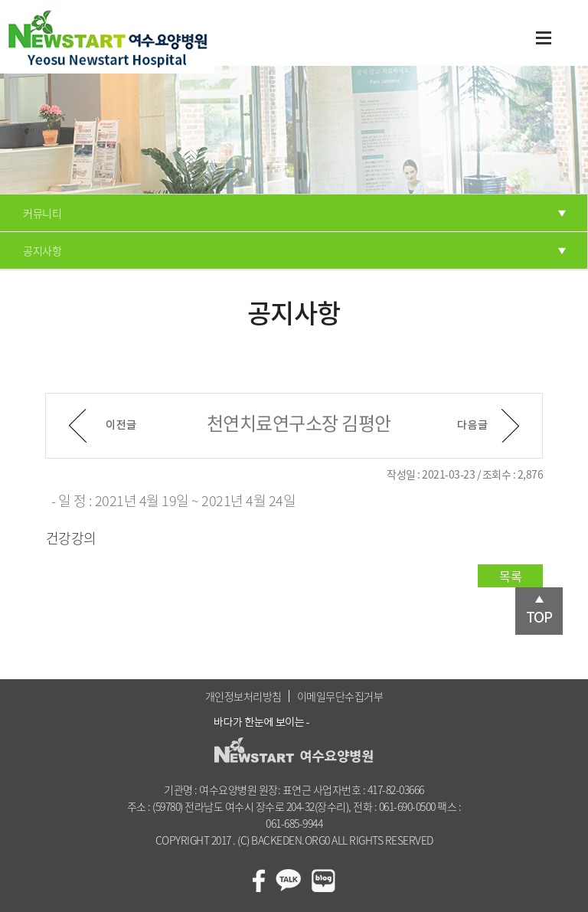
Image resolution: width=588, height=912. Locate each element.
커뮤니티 (42, 213)
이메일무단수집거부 (340, 696)
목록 (510, 576)
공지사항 (42, 250)
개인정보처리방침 (243, 696)
